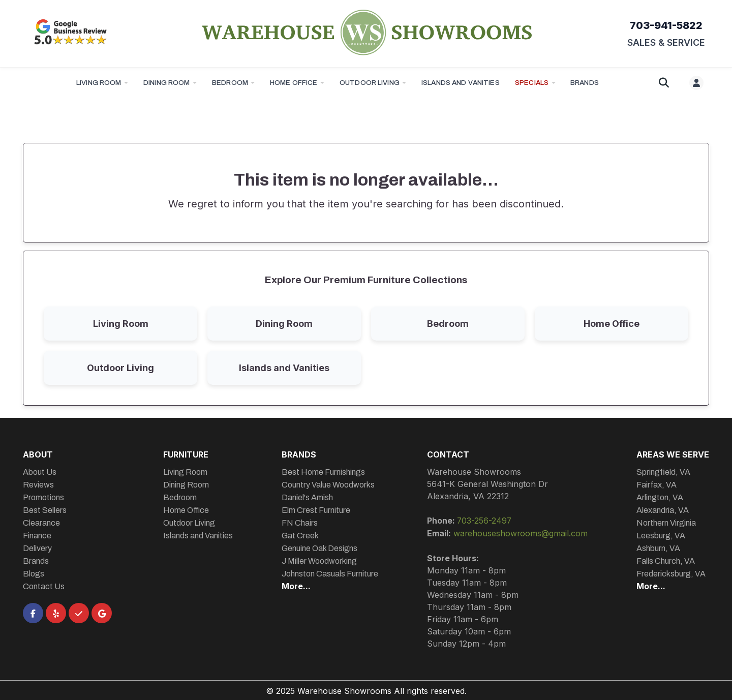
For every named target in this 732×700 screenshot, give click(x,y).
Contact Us (44, 586)
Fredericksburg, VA (671, 574)
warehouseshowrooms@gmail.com (521, 533)
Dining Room (167, 83)
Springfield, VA (663, 472)
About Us (40, 472)
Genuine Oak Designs (319, 548)
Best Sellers (45, 510)
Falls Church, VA (666, 561)
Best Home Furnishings (323, 472)
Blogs (34, 574)
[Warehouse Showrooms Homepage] (366, 32)
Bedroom (230, 83)
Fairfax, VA (657, 485)
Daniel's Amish (307, 497)
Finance (37, 536)
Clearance (41, 523)
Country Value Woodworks (328, 485)
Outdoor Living (370, 83)
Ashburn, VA (658, 548)
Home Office (294, 83)
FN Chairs (299, 523)
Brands (36, 561)
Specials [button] (532, 83)
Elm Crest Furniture (315, 510)
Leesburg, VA (661, 536)
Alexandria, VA (663, 510)
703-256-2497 (484, 521)
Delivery (37, 548)
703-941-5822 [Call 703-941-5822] (666, 25)
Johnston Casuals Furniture (329, 574)
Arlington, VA (660, 497)
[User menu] (696, 83)
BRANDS (585, 83)
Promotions (43, 497)
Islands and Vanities (461, 83)
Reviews (38, 485)
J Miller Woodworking (319, 561)
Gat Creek (300, 536)
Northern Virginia (666, 523)
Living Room (99, 83)
